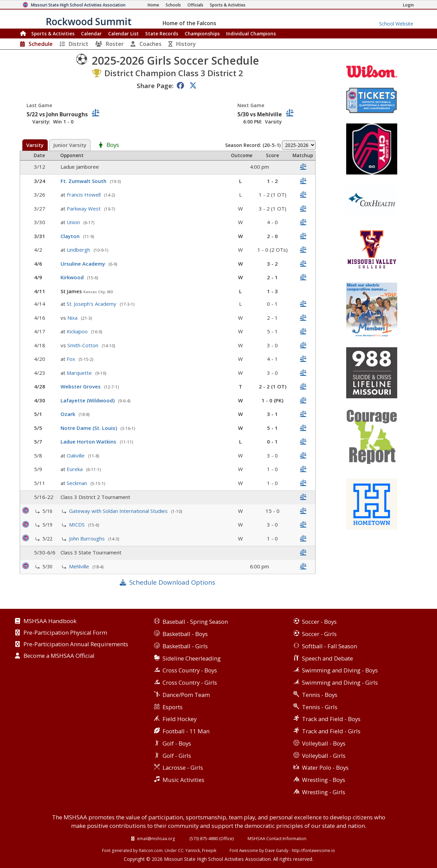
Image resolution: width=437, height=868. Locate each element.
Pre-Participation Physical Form (65, 633)
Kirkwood (73, 277)
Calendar (91, 34)
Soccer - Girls (319, 634)
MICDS (78, 524)
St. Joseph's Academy (92, 304)
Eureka (75, 469)
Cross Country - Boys (190, 670)
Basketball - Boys (185, 634)
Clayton (71, 236)
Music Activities (183, 780)
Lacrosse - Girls (183, 767)
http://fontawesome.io (313, 850)
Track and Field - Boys (331, 719)
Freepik (209, 850)
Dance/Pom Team (186, 695)
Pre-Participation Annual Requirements (76, 645)
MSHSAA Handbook (50, 621)
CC (181, 850)
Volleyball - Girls (324, 756)
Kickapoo (78, 331)
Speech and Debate (327, 658)
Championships (202, 34)
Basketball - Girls (185, 646)
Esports (173, 707)
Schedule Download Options (172, 582)
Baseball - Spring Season (195, 622)
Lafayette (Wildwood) (88, 400)
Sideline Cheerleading (192, 658)
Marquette (80, 373)
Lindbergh (79, 250)
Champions (251, 34)
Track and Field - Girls (331, 731)
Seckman (78, 483)
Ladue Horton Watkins (89, 441)
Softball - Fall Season (330, 646)
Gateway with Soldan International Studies (119, 511)
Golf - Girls (177, 756)
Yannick (193, 850)
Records (162, 34)
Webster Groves (81, 386)
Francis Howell (84, 195)
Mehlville (80, 566)
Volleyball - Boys (324, 743)
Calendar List (123, 34)
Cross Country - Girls (190, 682)
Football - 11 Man (186, 731)
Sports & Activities (53, 34)
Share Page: (155, 86)
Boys (113, 145)
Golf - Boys (177, 743)
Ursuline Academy (83, 264)
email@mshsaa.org (156, 838)
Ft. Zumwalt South (84, 181)
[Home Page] (153, 5)
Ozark (69, 414)
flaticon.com (151, 850)
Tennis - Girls (320, 707)
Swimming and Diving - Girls (340, 682)
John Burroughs (88, 538)
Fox (72, 359)
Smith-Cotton (83, 345)
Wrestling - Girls (324, 792)
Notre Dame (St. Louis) (89, 428)
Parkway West (84, 208)
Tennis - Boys (320, 695)
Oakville (76, 455)
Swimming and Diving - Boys (340, 670)
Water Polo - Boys (325, 767)
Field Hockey (180, 719)
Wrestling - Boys (324, 780)
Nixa (73, 318)
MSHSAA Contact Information (277, 838)
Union (74, 222)
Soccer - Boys (319, 622)
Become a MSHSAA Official (59, 656)
